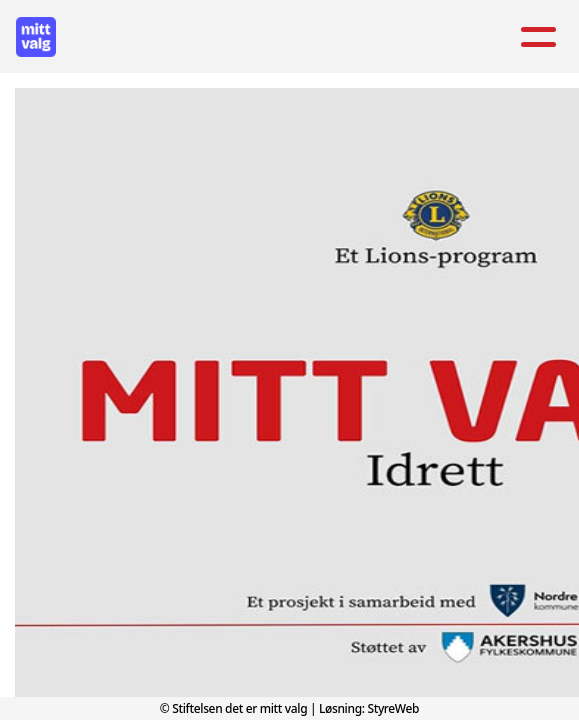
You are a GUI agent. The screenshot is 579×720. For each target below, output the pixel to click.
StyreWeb (393, 708)
